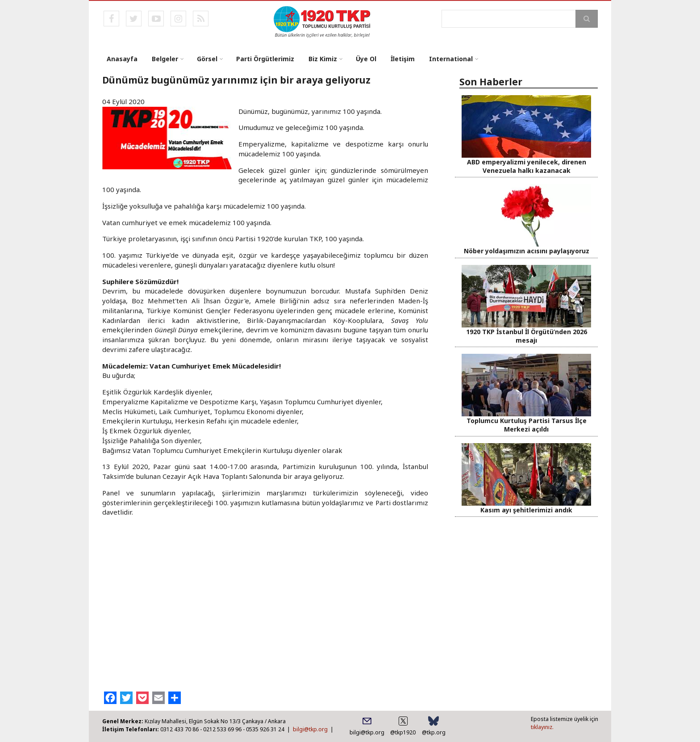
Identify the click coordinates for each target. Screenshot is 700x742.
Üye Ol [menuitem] (366, 59)
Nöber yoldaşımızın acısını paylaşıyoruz (527, 251)
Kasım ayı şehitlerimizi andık (526, 510)
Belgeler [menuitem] (165, 59)
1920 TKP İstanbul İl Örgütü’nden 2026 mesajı (527, 336)
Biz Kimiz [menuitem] (323, 59)
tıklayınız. (542, 727)
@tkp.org (434, 732)
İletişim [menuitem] (403, 59)
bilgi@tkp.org (310, 729)
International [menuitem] (451, 59)
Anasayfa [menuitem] (122, 59)
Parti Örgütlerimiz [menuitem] (265, 59)
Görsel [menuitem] (207, 59)
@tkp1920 (403, 732)
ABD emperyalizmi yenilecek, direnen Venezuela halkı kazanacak (527, 166)
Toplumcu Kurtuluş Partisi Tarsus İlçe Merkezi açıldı (527, 425)
